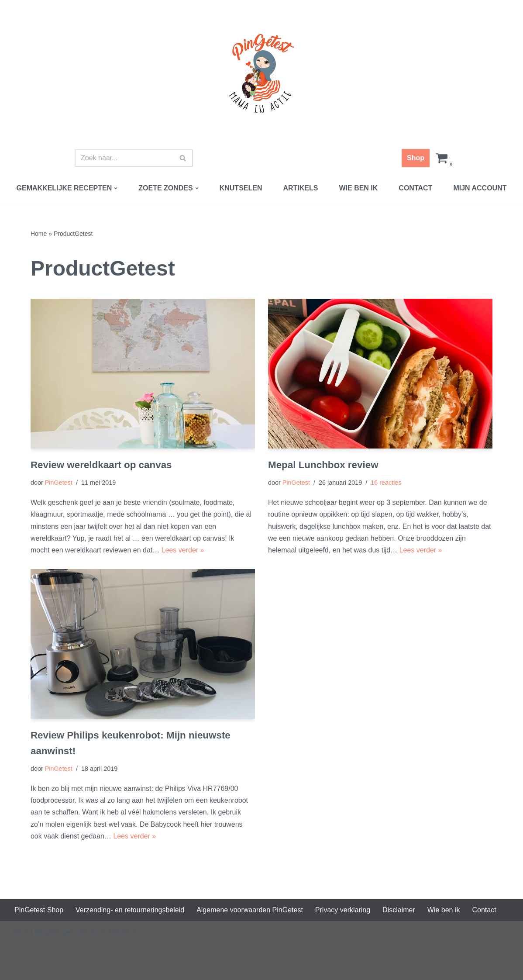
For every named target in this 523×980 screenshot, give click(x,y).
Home (39, 234)
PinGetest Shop (39, 910)
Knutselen (241, 188)
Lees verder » (183, 550)
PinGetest (59, 483)
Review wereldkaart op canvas (101, 465)
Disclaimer (399, 910)
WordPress (124, 932)
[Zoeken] (124, 158)
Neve (21, 932)
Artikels (300, 188)
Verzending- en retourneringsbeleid (130, 910)
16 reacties (386, 483)
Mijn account (480, 188)
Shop (416, 158)
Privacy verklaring (343, 910)
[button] (116, 188)
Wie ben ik (358, 188)
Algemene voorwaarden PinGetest (250, 910)
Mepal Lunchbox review (323, 465)
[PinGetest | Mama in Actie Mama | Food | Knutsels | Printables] (261, 73)
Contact (415, 188)
